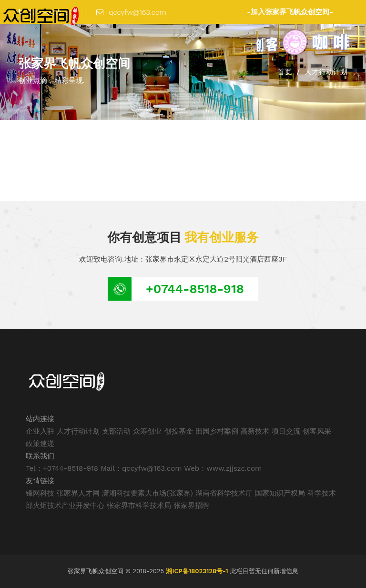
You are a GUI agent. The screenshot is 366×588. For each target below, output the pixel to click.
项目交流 (286, 431)
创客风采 (317, 431)
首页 (285, 72)
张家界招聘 (191, 506)
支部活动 (116, 431)
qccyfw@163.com (131, 12)
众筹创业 (147, 431)
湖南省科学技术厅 (224, 493)
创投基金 (179, 431)
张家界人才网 (78, 493)
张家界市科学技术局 (139, 506)
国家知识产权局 (280, 493)
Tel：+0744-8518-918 (62, 468)
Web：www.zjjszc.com (223, 468)
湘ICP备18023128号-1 (197, 571)
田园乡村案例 (217, 431)
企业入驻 (40, 431)
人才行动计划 (78, 431)
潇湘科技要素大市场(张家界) (147, 493)
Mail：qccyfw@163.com (141, 468)
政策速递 (40, 444)
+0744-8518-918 (195, 289)
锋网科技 (40, 493)
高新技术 (255, 431)
